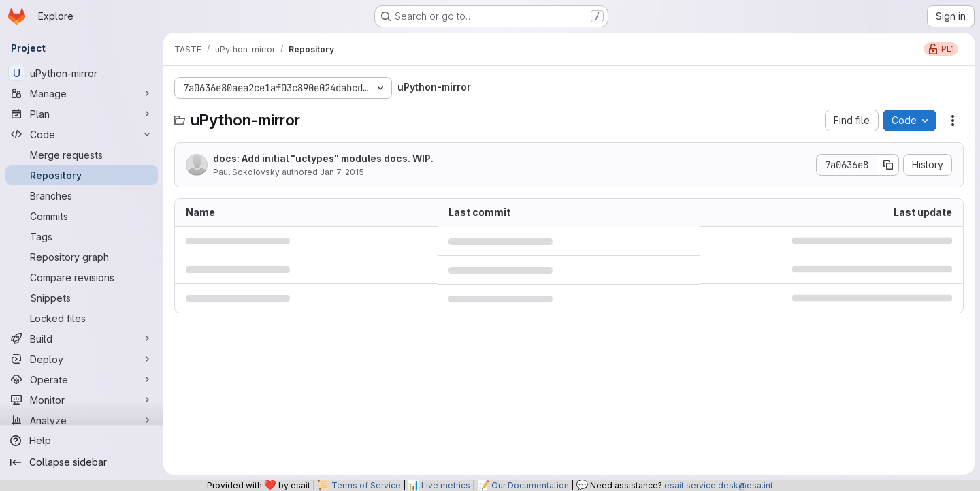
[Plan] (82, 114)
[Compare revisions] (82, 277)
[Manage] (82, 93)
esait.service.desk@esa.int (719, 485)
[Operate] (82, 379)
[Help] (82, 441)
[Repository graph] (82, 257)
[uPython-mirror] (82, 73)
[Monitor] (82, 400)
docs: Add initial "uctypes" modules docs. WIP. (323, 158)
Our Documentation (530, 485)
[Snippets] (82, 298)
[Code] (82, 134)
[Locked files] (82, 318)
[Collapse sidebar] (82, 462)
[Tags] (82, 236)
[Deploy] (82, 359)
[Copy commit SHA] (888, 165)
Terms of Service (366, 485)
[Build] (82, 338)
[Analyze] (82, 420)
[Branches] (82, 195)
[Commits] (82, 216)
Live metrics (446, 485)
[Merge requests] (82, 155)
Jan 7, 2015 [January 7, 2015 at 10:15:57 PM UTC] (342, 172)
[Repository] (82, 175)
